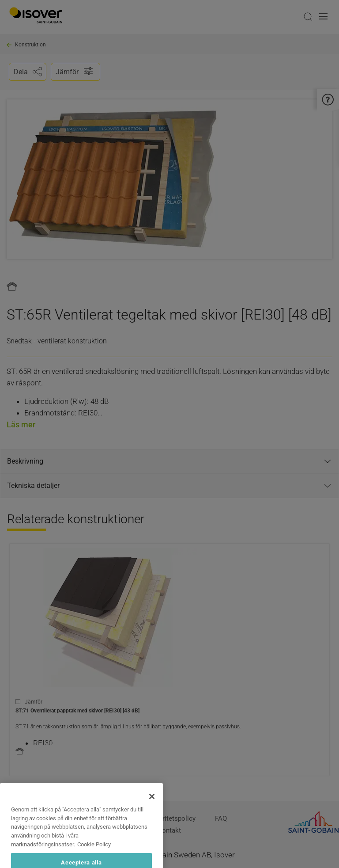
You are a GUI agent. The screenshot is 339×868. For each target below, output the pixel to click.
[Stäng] (152, 815)
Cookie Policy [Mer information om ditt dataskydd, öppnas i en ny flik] (94, 863)
